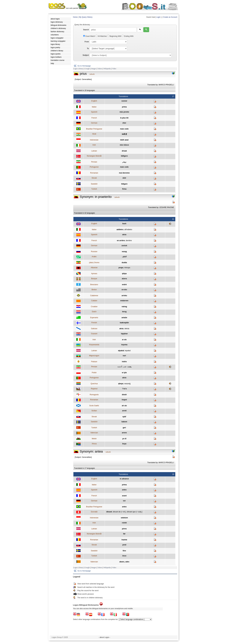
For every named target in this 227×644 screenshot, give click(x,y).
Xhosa (94, 444)
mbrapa (127, 268)
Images (94, 69)
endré (124, 285)
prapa (121, 268)
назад (124, 252)
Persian (94, 162)
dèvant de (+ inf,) (119, 512)
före (124, 551)
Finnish (94, 323)
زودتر (124, 162)
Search (86, 30)
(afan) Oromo (94, 263)
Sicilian (94, 411)
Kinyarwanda (94, 345)
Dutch (94, 312)
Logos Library (78, 69)
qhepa (121, 384)
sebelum (124, 518)
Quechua (94, 384)
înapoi (124, 400)
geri (124, 428)
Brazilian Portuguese (94, 129)
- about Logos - (104, 637)
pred (124, 545)
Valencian (94, 433)
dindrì (124, 395)
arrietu (124, 296)
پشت (129, 367)
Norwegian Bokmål (94, 156)
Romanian (94, 173)
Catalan (94, 301)
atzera (124, 279)
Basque (94, 279)
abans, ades (124, 562)
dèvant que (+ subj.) (135, 512)
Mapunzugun (94, 356)
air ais (124, 406)
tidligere (124, 156)
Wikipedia (107, 69)
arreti (124, 411)
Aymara (94, 274)
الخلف (124, 257)
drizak (124, 151)
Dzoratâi (94, 512)
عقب (125, 367)
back (124, 224)
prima (124, 107)
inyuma (124, 345)
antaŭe (124, 318)
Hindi (94, 134)
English (94, 101)
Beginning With (115, 36)
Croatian (94, 307)
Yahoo (100, 69)
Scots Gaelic (94, 406)
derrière (129, 241)
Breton (94, 290)
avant (124, 496)
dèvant (109, 512)
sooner (124, 101)
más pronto (124, 112)
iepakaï (128, 351)
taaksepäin (124, 323)
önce (124, 556)
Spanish (94, 112)
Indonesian (94, 140)
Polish (94, 373)
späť (124, 417)
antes (124, 490)
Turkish (94, 189)
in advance (124, 479)
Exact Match (89, 36)
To (88, 49)
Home (75, 17)
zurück (124, 246)
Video (114, 69)
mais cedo (124, 129)
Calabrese (94, 296)
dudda (124, 263)
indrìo (124, 362)
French (94, 118)
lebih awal (124, 140)
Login (158, 17)
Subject (86, 55)
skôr (124, 178)
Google (87, 69)
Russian (94, 252)
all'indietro (128, 230)
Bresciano (94, 285)
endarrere (124, 301)
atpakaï (121, 351)
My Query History (86, 17)
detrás (127, 329)
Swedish (94, 184)
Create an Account (170, 17)
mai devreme (124, 173)
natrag (124, 307)
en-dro (124, 290)
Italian (94, 107)
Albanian (94, 268)
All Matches (101, 36)
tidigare (124, 184)
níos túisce (124, 145)
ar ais (124, 340)
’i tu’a (124, 389)
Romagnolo (94, 395)
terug (124, 312)
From (87, 42)
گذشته (120, 367)
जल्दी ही (124, 134)
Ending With (128, 36)
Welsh (94, 439)
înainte (124, 540)
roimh (124, 523)
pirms (124, 529)
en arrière (121, 241)
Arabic (94, 257)
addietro (120, 230)
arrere (124, 433)
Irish (94, 145)
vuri (124, 356)
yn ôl (124, 439)
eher (124, 123)
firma (124, 189)
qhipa (124, 274)
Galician (94, 329)
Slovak (94, 178)
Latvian (94, 151)
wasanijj (127, 384)
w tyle (124, 373)
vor (124, 501)
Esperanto (94, 318)
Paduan (94, 362)
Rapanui (94, 389)
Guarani (94, 334)
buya (124, 444)
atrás (124, 235)
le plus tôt (124, 118)
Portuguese (94, 167)
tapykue (124, 334)
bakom (124, 422)
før (124, 534)
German (94, 123)
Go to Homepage (84, 66)
